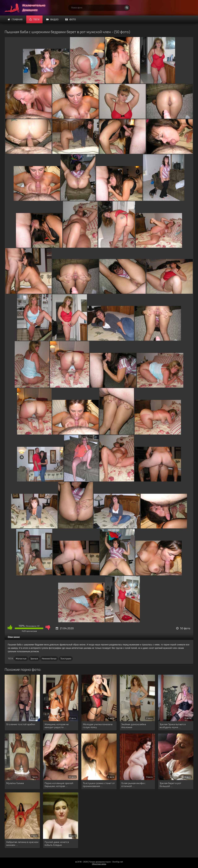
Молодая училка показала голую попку (98, 726)
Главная (15, 19)
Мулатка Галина (15, 783)
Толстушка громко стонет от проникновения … (99, 784)
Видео (52, 19)
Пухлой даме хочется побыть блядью (57, 843)
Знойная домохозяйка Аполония (134, 726)
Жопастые (21, 658)
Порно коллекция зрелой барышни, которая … (59, 784)
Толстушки (66, 658)
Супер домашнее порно (28, 8)
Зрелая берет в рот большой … (170, 784)
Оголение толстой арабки (21, 724)
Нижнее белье (49, 658)
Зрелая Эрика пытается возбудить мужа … (173, 726)
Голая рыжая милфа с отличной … (133, 784)
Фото (71, 19)
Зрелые (34, 658)
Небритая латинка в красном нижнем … (22, 843)
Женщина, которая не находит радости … (57, 726)
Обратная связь (99, 864)
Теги (34, 19)
